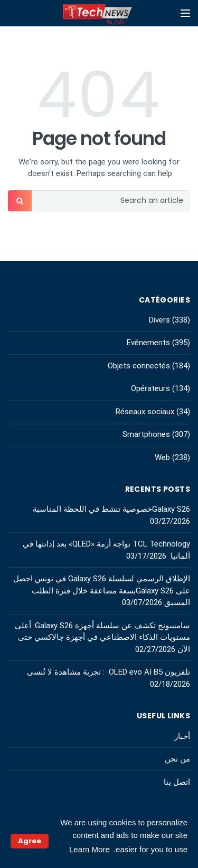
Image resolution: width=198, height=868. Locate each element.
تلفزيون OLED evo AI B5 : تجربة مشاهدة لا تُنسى (109, 672)
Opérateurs (150, 388)
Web (162, 457)
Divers (159, 320)
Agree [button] (30, 841)
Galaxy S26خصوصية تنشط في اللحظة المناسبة (111, 509)
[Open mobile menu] (185, 13)
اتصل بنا (177, 782)
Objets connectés (139, 366)
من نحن (177, 759)
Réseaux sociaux (145, 412)
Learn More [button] (89, 849)
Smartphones (146, 434)
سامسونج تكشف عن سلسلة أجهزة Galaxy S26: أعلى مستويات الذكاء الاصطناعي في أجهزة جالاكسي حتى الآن (102, 637)
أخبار (182, 736)
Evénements (148, 343)
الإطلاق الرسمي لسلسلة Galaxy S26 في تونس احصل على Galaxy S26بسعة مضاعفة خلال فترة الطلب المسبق (102, 591)
